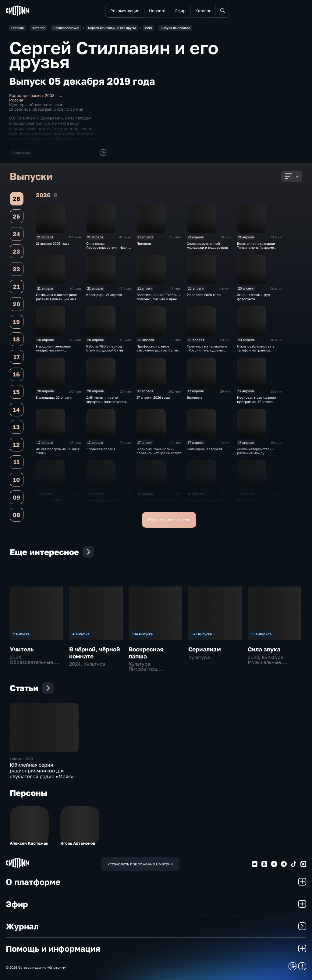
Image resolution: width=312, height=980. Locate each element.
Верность (195, 397)
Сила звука (264, 649)
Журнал (156, 926)
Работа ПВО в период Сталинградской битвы (105, 348)
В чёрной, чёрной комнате (95, 652)
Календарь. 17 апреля (205, 449)
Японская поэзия (101, 449)
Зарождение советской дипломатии (156, 502)
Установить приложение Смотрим (140, 864)
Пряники (144, 243)
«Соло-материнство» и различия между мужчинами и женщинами (259, 453)
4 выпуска (81, 634)
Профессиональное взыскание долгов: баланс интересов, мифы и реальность (158, 352)
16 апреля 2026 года (53, 500)
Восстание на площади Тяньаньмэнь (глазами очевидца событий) (256, 248)
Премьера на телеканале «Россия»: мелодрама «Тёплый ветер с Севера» (207, 350)
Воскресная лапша (146, 652)
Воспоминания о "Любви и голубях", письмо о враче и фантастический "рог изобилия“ (159, 301)
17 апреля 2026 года (153, 397)
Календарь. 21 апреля (104, 295)
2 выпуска (21, 634)
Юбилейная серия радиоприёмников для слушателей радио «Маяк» (42, 771)
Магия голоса (248, 500)
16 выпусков (261, 634)
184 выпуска (142, 634)
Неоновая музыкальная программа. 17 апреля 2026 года (256, 401)
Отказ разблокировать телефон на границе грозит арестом (256, 350)
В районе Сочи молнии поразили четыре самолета (159, 451)
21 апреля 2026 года (53, 243)
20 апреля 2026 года (204, 295)
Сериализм (205, 649)
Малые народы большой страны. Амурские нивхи (107, 502)
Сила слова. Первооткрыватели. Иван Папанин (107, 248)
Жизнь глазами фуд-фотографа (254, 297)
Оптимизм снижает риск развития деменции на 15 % (57, 299)
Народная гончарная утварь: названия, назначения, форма (53, 350)
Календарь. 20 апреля (54, 397)
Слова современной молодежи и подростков (207, 245)
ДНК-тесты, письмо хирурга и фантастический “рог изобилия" (108, 401)
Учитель (22, 649)
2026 (55, 195)
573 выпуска (202, 634)
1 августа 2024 (21, 759)
